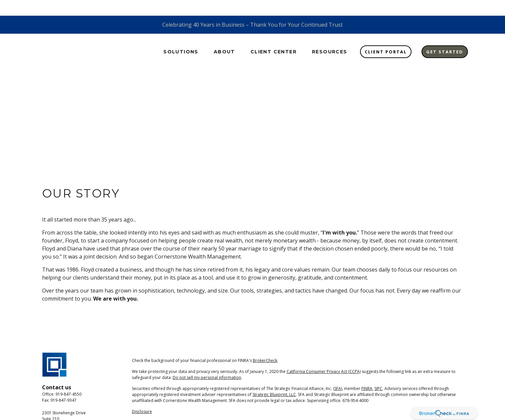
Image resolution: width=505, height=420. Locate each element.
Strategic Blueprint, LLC (274, 379)
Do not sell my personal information (207, 362)
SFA (338, 373)
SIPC (378, 373)
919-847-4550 (68, 379)
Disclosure (142, 396)
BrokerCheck (265, 345)
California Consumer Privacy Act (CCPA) (324, 356)
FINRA (367, 373)
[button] (181, 36)
